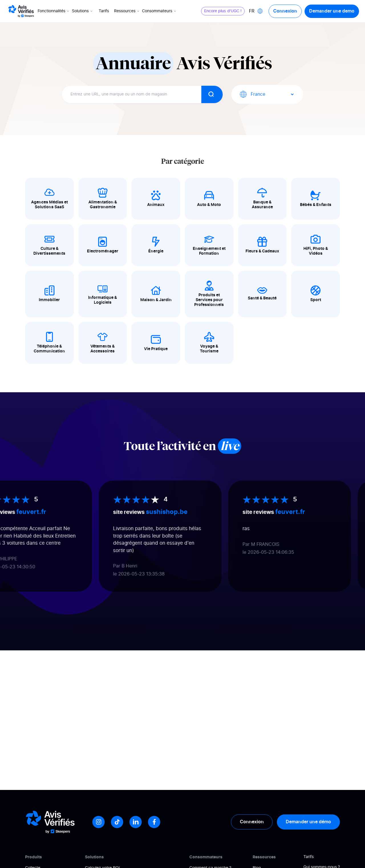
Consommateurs (160, 11)
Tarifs (104, 11)
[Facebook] (154, 822)
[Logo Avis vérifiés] (21, 11)
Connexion (285, 11)
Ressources (127, 11)
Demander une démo (308, 822)
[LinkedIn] (136, 822)
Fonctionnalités (54, 11)
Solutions (83, 11)
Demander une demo (331, 11)
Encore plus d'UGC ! (223, 11)
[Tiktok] (117, 822)
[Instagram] (99, 822)
